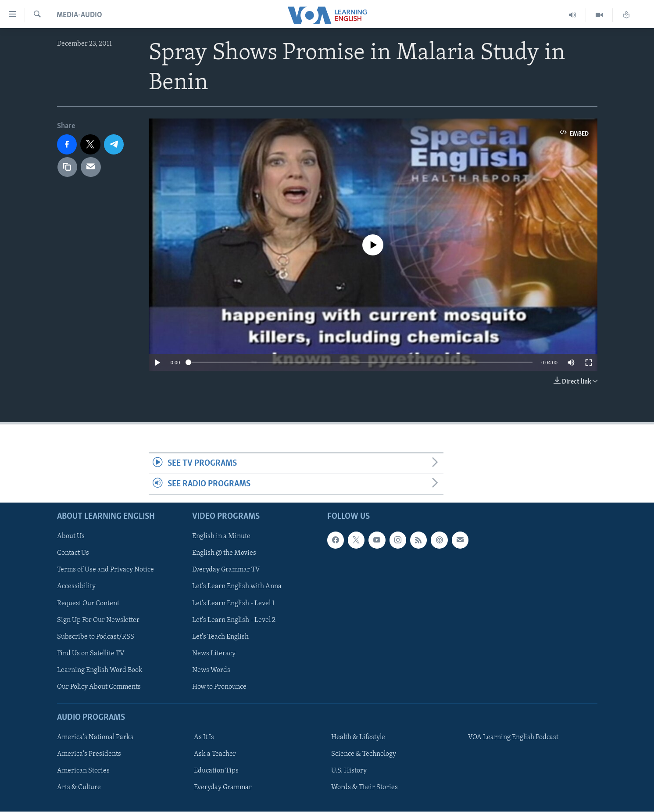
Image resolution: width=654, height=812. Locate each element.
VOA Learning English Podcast (513, 737)
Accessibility (76, 587)
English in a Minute (221, 537)
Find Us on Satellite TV (91, 654)
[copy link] (68, 167)
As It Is (204, 737)
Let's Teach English (220, 637)
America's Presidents (89, 754)
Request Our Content (88, 604)
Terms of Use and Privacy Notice (105, 570)
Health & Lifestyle (358, 737)
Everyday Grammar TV (226, 570)
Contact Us (73, 553)
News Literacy (214, 654)
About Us (71, 537)
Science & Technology (364, 754)
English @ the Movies (224, 553)
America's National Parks (95, 737)
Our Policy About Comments (99, 687)
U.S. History (349, 771)
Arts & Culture (79, 788)
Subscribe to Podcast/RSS (96, 637)
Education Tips (216, 771)
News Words (211, 670)
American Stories (83, 771)
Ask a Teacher (215, 754)
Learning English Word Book (100, 670)
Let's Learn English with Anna (237, 587)
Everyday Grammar (223, 788)
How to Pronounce (219, 687)
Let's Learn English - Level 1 (233, 604)
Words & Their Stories (365, 788)
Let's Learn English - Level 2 (234, 620)
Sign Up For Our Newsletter (98, 620)
